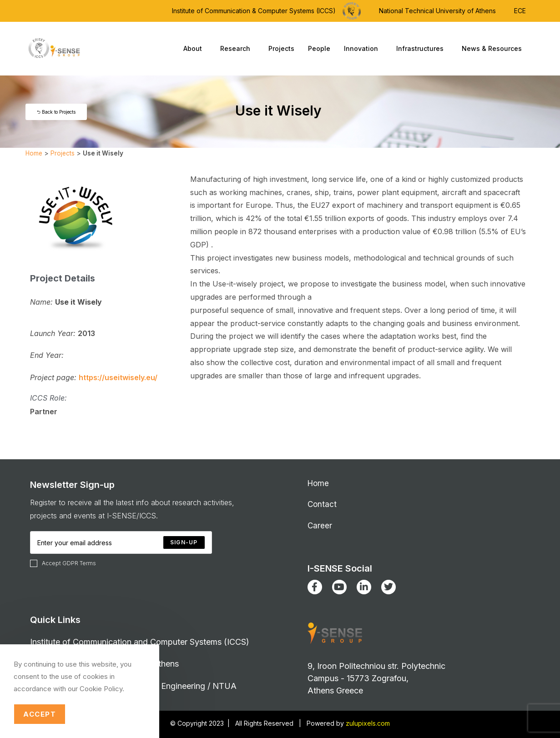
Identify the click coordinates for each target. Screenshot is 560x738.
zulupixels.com (368, 723)
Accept (40, 714)
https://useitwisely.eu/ (118, 377)
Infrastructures (422, 49)
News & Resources (494, 49)
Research (237, 49)
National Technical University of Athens (437, 11)
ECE (520, 11)
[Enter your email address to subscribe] (121, 542)
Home (34, 153)
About (195, 49)
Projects (281, 48)
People (319, 48)
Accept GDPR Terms (63, 563)
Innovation (363, 49)
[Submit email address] (184, 542)
